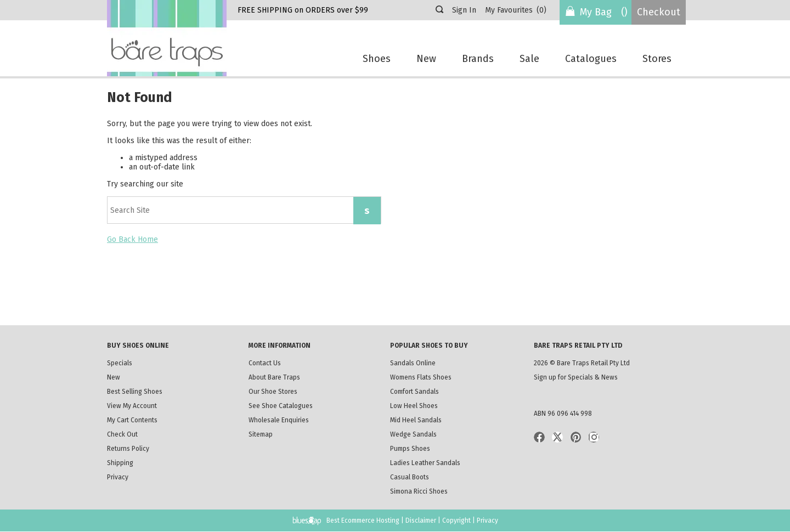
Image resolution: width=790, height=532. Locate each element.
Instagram (594, 437)
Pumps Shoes (411, 449)
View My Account (132, 406)
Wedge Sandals (413, 434)
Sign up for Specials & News (576, 377)
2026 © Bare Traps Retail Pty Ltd (582, 363)
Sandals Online (413, 363)
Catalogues (591, 59)
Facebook (539, 437)
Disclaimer (421, 520)
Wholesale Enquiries (279, 420)
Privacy (118, 477)
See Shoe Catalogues (281, 406)
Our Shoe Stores (273, 392)
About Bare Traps (274, 377)
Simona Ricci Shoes (421, 492)
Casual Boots (410, 477)
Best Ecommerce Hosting (363, 520)
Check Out (122, 434)
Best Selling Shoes (135, 392)
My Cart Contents (132, 420)
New (426, 59)
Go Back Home (132, 239)
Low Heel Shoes (414, 406)
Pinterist (575, 437)
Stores (657, 59)
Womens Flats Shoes (421, 377)
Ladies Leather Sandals (432, 464)
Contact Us (265, 363)
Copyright (456, 520)
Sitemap (261, 434)
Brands (478, 59)
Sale (529, 59)
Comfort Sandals (414, 392)
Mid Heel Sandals (416, 420)
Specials (120, 363)
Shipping (132, 464)
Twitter (557, 437)
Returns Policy (129, 449)
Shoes (377, 59)
